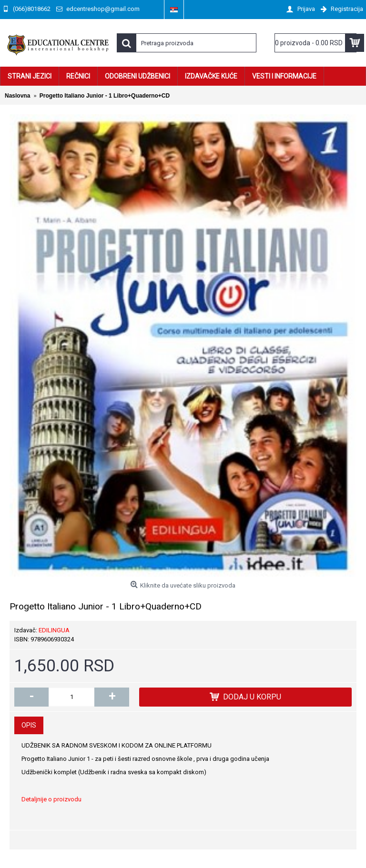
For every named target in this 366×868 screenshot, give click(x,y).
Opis (29, 725)
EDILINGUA (54, 630)
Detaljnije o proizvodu (51, 799)
